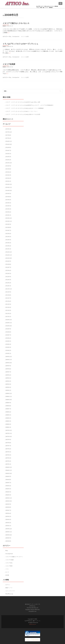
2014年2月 (8, 212)
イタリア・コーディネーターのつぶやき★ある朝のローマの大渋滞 (23, 114)
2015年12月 (9, 163)
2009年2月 (8, 387)
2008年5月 (8, 415)
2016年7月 (8, 150)
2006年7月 (8, 483)
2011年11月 (9, 289)
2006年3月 (8, 495)
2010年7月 (8, 335)
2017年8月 (8, 135)
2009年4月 (8, 381)
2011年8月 (8, 295)
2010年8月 (8, 332)
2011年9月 (8, 292)
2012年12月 (9, 252)
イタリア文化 (9, 563)
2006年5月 (8, 489)
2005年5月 (8, 516)
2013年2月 (8, 246)
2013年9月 (8, 224)
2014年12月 (9, 184)
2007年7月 (8, 446)
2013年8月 (8, 227)
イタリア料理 (9, 566)
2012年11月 (9, 255)
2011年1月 (8, 317)
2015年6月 (8, 172)
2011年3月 (8, 310)
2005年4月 (8, 519)
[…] (8, 33)
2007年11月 (9, 433)
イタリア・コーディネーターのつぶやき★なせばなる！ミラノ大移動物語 (24, 108)
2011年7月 (8, 298)
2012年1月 (8, 286)
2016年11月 (9, 141)
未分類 (7, 575)
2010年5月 (8, 341)
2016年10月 (9, 144)
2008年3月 (8, 421)
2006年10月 (9, 473)
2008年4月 (8, 418)
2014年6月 (8, 200)
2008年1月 (8, 427)
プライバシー (33, 624)
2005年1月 (8, 526)
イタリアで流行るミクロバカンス (16, 23)
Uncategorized (16, 36)
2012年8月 (8, 264)
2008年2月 (8, 424)
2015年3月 (8, 175)
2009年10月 (9, 363)
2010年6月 (8, 338)
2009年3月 (8, 384)
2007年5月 (8, 452)
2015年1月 (8, 181)
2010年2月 (8, 350)
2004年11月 (9, 532)
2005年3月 (8, 523)
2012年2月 (8, 283)
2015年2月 (8, 178)
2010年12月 (9, 320)
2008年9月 (8, 403)
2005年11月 (9, 498)
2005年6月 (8, 513)
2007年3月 (8, 458)
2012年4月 (8, 277)
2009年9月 (8, 366)
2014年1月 (8, 215)
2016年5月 (8, 154)
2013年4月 (8, 240)
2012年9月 (8, 261)
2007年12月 (9, 430)
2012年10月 (9, 258)
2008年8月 (8, 406)
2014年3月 (8, 209)
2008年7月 (8, 409)
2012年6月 (8, 270)
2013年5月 (8, 237)
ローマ (7, 572)
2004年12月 (9, 529)
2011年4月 (8, 307)
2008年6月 (8, 412)
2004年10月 (9, 535)
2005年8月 (8, 507)
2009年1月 (8, 390)
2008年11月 (9, 396)
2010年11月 (9, 323)
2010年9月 (8, 329)
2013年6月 (8, 234)
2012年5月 (8, 273)
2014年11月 (9, 187)
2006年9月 (8, 476)
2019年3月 (8, 129)
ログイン (8, 585)
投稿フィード (9, 588)
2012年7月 (8, 267)
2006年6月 (8, 486)
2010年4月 (8, 344)
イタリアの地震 (9, 560)
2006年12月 (9, 467)
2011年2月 (8, 313)
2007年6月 (8, 449)
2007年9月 (8, 440)
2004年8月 (8, 541)
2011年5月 (8, 304)
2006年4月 (8, 492)
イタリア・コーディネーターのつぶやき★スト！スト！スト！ (22, 111)
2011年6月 (8, 301)
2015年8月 (8, 169)
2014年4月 (8, 206)
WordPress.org (9, 594)
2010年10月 (9, 326)
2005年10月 (9, 501)
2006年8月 (8, 480)
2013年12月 (9, 218)
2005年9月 (8, 504)
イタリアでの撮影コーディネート (14, 557)
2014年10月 (9, 190)
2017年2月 (8, 138)
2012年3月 (8, 280)
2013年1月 (8, 249)
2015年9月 (8, 166)
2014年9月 (8, 194)
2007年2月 (8, 461)
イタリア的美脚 (9, 64)
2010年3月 (8, 347)
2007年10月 (9, 436)
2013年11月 (9, 221)
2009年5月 (8, 378)
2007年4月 (8, 455)
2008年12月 (9, 393)
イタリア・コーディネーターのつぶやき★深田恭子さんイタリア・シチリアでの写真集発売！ (30, 105)
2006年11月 (9, 470)
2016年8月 (8, 147)
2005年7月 (8, 510)
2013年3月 (8, 243)
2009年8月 (8, 369)
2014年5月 (8, 203)
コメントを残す (25, 36)
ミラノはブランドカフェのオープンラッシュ (20, 44)
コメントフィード (10, 591)
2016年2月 (8, 160)
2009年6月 (8, 375)
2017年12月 (9, 132)
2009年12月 (9, 357)
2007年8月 (8, 443)
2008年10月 (9, 400)
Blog (10, 36)
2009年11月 (9, 360)
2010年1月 (8, 353)
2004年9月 (8, 538)
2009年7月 (8, 372)
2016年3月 (8, 157)
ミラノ (7, 569)
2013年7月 (8, 230)
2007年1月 (8, 464)
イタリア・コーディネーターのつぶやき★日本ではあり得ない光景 (23, 102)
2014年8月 (8, 197)
